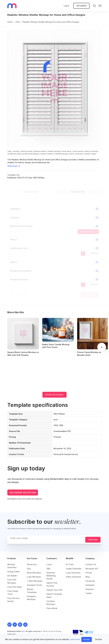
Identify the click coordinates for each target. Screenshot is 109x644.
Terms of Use (48, 631)
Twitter (89, 593)
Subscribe (93, 540)
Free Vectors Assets (13, 600)
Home (10, 22)
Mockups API (92, 569)
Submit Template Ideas (54, 595)
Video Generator (74, 577)
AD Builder (12, 576)
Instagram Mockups (31, 598)
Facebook (90, 581)
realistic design (54, 151)
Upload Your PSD (54, 590)
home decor (66, 151)
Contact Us (91, 564)
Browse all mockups (54, 395)
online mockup (27, 151)
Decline (99, 639)
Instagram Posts (34, 585)
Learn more (75, 639)
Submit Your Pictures (52, 584)
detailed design (62, 154)
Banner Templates (32, 591)
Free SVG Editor (15, 587)
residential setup (14, 154)
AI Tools (70, 564)
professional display (31, 154)
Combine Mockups (51, 603)
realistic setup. (90, 154)
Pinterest (90, 589)
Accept (87, 639)
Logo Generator (73, 573)
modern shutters (47, 154)
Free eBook (52, 608)
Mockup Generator (12, 566)
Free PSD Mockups (12, 581)
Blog (88, 577)
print (18, 22)
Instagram (90, 585)
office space (78, 151)
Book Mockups (34, 573)
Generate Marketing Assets (51, 576)
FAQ (48, 569)
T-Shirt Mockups (35, 581)
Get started (81, 6)
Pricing (89, 573)
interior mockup (91, 151)
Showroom (32, 564)
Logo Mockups (34, 577)
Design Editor (14, 572)
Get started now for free (23, 492)
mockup (16, 151)
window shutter (40, 151)
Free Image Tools (13, 592)
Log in (66, 6)
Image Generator (74, 569)
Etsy (29, 569)
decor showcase (76, 154)
